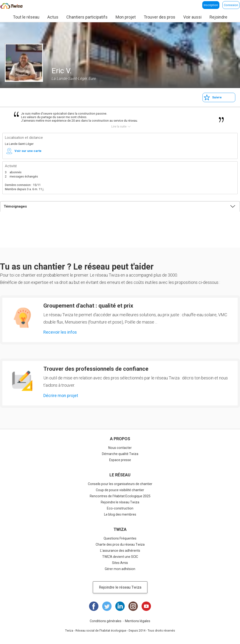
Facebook (94, 606)
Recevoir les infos (60, 332)
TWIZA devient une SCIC (120, 557)
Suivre (217, 97)
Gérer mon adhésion (120, 569)
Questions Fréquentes (120, 538)
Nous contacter (120, 448)
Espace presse (120, 460)
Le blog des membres (120, 514)
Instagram (133, 606)
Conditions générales (106, 621)
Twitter (107, 606)
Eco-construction (120, 508)
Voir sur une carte (28, 151)
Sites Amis (120, 563)
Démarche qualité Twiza (120, 454)
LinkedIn (120, 606)
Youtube (146, 606)
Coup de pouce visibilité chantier (120, 490)
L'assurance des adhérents (120, 551)
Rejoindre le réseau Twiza (120, 502)
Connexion (231, 5)
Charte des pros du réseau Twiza (120, 544)
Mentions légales (138, 621)
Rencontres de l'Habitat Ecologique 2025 (120, 496)
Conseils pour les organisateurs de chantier (120, 484)
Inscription (211, 5)
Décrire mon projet (61, 395)
